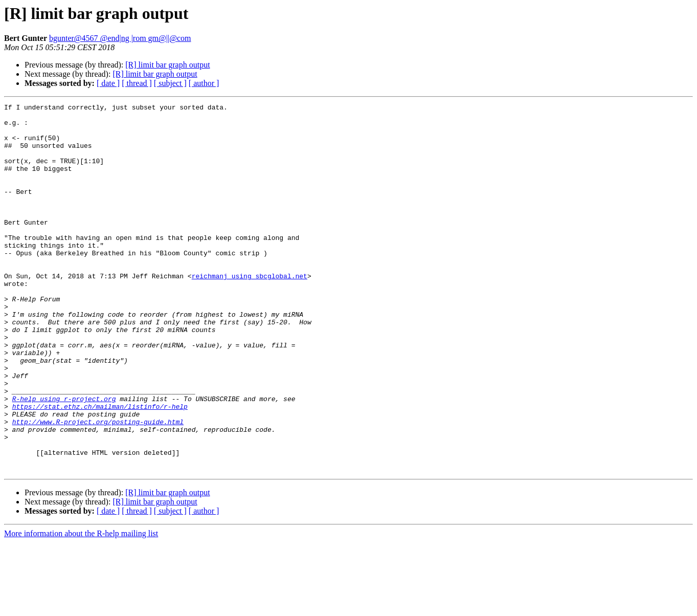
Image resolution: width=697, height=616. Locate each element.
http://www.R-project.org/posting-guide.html (98, 486)
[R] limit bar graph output (167, 65)
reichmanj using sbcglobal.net (250, 311)
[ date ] (108, 83)
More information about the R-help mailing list (81, 607)
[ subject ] (170, 83)
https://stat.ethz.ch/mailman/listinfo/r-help (100, 468)
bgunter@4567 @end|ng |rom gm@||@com (120, 38)
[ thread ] (137, 83)
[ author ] (204, 83)
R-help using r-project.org (64, 458)
